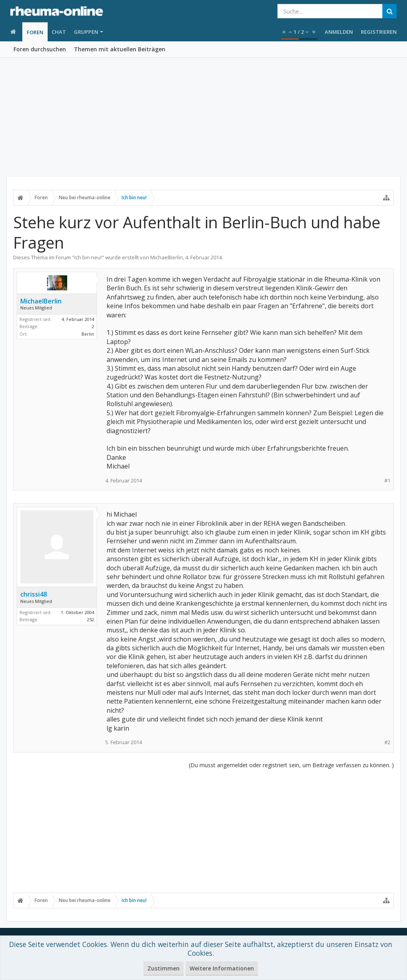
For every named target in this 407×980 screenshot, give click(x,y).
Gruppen (86, 32)
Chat (59, 32)
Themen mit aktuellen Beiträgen (120, 49)
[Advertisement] (203, 117)
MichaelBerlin (167, 257)
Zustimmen (164, 968)
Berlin (88, 334)
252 (91, 619)
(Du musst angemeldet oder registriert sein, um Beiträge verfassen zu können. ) (291, 765)
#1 (387, 481)
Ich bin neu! (88, 257)
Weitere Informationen (222, 968)
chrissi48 (34, 594)
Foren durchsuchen (40, 49)
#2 (387, 742)
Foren (35, 32)
